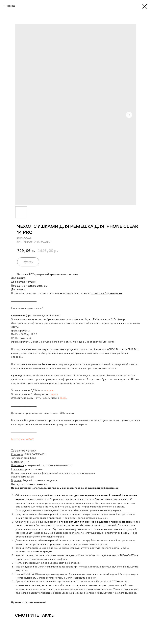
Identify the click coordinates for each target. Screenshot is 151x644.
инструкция (44, 551)
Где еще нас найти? (22, 439)
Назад (11, 6)
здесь (50, 390)
